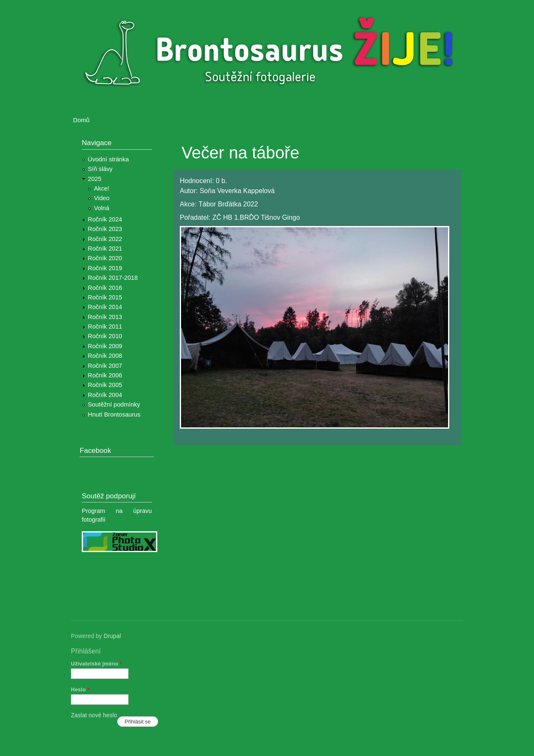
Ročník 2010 (105, 336)
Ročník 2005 (105, 385)
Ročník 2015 (105, 297)
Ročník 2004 (105, 395)
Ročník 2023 (105, 229)
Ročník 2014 (105, 307)
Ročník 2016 (105, 288)
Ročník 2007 (105, 366)
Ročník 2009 (105, 346)
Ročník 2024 (105, 219)
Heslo (80, 689)
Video (102, 198)
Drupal (112, 636)
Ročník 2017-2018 (113, 278)
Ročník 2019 (105, 268)
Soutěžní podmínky (114, 404)
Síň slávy (100, 169)
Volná (102, 208)
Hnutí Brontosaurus (114, 414)
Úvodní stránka (108, 159)
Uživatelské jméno (97, 664)
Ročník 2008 (105, 356)
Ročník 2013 (105, 317)
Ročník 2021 (105, 249)
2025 (95, 179)
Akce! (102, 188)
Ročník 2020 (105, 258)
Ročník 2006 (105, 375)
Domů (81, 120)
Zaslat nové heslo (94, 715)
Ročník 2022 (105, 239)
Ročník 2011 (105, 327)
